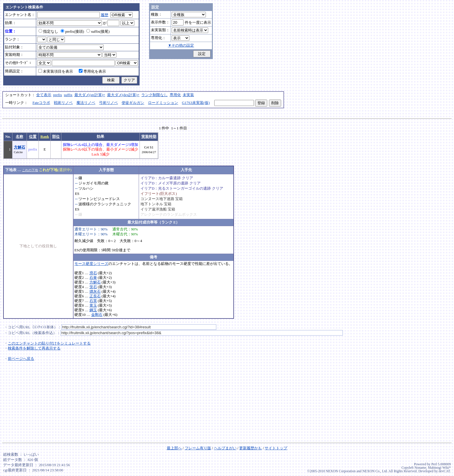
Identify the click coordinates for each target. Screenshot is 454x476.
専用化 (175, 95)
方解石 (20, 147)
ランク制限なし (154, 95)
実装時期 (149, 137)
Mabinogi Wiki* (439, 468)
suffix (68, 95)
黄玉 (93, 305)
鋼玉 (93, 310)
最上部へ (174, 448)
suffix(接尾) (98, 32)
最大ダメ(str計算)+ (90, 95)
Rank (45, 137)
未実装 (188, 95)
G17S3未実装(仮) (196, 103)
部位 (56, 137)
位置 (33, 137)
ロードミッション (163, 103)
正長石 (95, 296)
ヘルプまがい (225, 448)
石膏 (93, 278)
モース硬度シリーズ (91, 264)
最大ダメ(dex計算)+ (123, 95)
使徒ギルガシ (133, 103)
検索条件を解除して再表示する (34, 348)
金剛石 (97, 315)
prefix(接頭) (72, 32)
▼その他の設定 (181, 45)
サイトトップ (276, 448)
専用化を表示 (92, 72)
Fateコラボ (41, 103)
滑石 (93, 273)
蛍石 (93, 287)
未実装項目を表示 (56, 72)
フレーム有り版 (198, 448)
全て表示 (44, 95)
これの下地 (30, 170)
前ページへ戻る (21, 359)
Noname (420, 468)
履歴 (105, 15)
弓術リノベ (108, 103)
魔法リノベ (86, 103)
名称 (19, 137)
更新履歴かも (250, 448)
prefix (58, 95)
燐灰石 (95, 292)
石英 (93, 301)
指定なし (48, 32)
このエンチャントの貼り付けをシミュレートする (49, 343)
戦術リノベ (63, 103)
